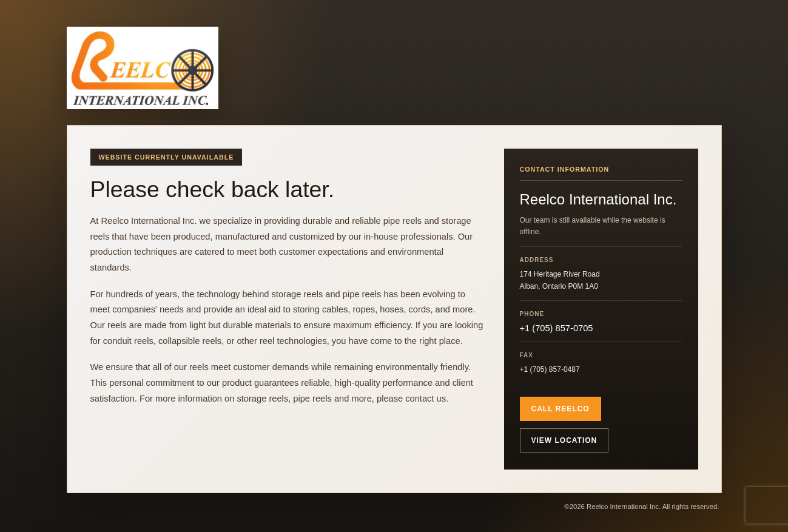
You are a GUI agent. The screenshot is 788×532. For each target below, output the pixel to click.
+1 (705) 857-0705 (557, 328)
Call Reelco (561, 409)
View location (564, 440)
